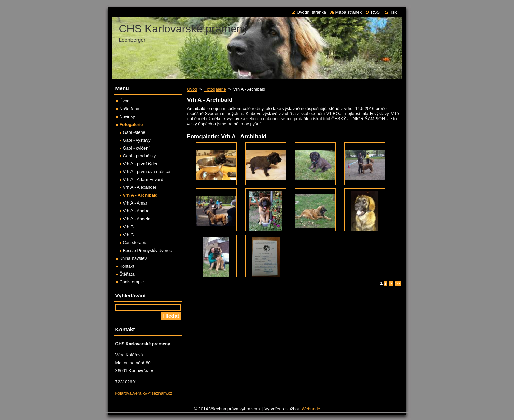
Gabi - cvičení (136, 148)
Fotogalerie (215, 89)
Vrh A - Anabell (137, 211)
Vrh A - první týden (141, 164)
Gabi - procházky (140, 156)
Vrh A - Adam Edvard (143, 179)
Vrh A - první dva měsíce (147, 172)
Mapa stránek (349, 12)
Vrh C (128, 235)
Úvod (192, 89)
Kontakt (127, 266)
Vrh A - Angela (137, 219)
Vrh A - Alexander (140, 187)
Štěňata (127, 274)
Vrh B (128, 227)
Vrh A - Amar (135, 203)
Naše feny (129, 109)
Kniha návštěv (133, 258)
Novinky (127, 117)
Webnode (311, 409)
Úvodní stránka (311, 12)
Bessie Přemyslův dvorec (148, 250)
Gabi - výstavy (137, 140)
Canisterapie (135, 243)
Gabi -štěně (134, 132)
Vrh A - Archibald (140, 195)
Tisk (393, 12)
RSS (375, 12)
